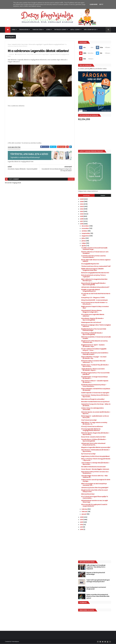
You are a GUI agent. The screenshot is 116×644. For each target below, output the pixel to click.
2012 (82, 525)
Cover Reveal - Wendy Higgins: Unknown (95, 469)
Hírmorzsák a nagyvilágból (36, 44)
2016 (82, 224)
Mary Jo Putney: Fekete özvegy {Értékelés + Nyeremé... (96, 460)
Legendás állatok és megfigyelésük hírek (54, 44)
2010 (82, 529)
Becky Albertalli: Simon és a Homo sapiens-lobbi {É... (96, 261)
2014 (82, 520)
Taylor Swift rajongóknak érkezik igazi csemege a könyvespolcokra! (98, 581)
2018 (82, 219)
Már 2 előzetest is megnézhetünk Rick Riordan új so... (94, 280)
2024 (82, 204)
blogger (71, 179)
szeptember (86, 233)
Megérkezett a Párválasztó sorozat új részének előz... (94, 342)
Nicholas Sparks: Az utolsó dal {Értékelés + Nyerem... (96, 413)
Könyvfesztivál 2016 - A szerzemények (94, 300)
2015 (82, 517)
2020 (82, 214)
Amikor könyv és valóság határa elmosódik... (92, 409)
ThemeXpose (15, 642)
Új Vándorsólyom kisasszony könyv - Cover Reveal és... (94, 385)
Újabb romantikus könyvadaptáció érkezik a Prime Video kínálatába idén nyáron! (98, 596)
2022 (82, 209)
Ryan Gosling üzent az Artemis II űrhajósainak (96, 588)
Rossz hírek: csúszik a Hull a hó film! (93, 437)
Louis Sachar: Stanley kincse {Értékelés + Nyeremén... (95, 396)
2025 (82, 202)
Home (9, 44)
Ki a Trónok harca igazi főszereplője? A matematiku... (95, 497)
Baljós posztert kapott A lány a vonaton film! (95, 307)
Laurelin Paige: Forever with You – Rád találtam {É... (94, 476)
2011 (82, 527)
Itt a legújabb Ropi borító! (90, 264)
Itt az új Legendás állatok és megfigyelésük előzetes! (91, 430)
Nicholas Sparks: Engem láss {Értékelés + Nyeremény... (95, 434)
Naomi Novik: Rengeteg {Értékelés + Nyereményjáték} (94, 284)
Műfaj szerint (75, 30)
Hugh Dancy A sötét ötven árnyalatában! (96, 456)
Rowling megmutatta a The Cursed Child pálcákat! (95, 374)
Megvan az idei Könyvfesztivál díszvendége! (96, 573)
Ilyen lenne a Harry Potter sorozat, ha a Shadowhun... (95, 472)
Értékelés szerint (60, 30)
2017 (82, 221)
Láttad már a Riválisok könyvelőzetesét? (95, 287)
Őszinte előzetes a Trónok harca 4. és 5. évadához (95, 253)
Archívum (86, 196)
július (84, 238)
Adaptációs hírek (16, 44)
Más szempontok (90, 30)
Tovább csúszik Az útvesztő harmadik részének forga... (94, 249)
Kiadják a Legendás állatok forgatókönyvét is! (91, 290)
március (85, 509)
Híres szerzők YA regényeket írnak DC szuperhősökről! (94, 505)
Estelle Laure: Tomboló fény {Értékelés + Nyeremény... (95, 366)
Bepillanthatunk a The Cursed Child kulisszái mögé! (94, 330)
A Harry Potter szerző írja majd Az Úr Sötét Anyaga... (96, 480)
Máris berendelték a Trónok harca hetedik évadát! (96, 338)
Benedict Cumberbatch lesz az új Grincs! (95, 402)
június (84, 241)
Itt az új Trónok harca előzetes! (92, 426)
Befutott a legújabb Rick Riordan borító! (95, 273)
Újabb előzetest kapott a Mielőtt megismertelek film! (92, 269)
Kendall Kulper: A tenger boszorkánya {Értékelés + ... (94, 378)
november (85, 228)
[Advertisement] (95, 135)
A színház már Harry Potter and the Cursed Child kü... (93, 257)
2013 (82, 522)
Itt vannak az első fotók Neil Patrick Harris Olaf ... (96, 294)
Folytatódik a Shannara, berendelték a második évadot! (95, 354)
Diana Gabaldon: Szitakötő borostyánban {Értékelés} (96, 389)
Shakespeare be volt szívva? (91, 322)
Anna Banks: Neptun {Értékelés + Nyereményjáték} (93, 319)
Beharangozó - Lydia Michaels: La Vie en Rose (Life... (95, 417)
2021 (82, 211)
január (84, 514)
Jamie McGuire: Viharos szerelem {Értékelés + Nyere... (93, 370)
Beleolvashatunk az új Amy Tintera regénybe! (93, 276)
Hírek (14, 30)
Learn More (94, 4)
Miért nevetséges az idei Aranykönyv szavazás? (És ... (94, 484)
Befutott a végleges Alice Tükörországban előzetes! (96, 326)
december (85, 226)
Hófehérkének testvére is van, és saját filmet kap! (95, 501)
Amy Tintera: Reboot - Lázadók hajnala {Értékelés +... (95, 381)
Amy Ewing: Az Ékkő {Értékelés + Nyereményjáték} (92, 334)
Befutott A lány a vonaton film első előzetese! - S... (93, 362)
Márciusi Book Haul (88, 494)
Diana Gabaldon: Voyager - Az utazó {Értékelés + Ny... (94, 358)
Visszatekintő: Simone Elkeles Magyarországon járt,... (91, 311)
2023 (82, 206)
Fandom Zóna (37, 30)
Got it (101, 4)
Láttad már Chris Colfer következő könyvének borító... (93, 444)
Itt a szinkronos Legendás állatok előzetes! (93, 315)
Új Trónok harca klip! (88, 454)
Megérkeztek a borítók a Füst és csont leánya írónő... (95, 491)
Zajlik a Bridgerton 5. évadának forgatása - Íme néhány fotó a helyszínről (96, 567)
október (85, 231)
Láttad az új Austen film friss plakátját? (95, 488)
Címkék (103, 196)
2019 (82, 216)
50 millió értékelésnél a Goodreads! (94, 467)
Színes (48, 30)
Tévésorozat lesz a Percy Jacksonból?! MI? (96, 266)
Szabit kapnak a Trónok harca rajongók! (95, 393)
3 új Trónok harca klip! (89, 420)
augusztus (85, 236)
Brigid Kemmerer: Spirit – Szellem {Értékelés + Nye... (93, 346)
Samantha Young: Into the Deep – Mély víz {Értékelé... (96, 405)
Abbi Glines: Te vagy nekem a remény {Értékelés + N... (94, 423)
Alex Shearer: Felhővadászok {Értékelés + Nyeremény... (95, 451)
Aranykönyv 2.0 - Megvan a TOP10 (93, 298)
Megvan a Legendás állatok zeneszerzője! (96, 447)
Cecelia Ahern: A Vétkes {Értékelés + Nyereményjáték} (94, 440)
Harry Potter (25, 44)
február (85, 512)
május (84, 243)
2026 (82, 199)
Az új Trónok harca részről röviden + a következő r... (94, 303)
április (84, 246)
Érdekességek (24, 30)
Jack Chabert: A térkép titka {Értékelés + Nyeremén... (95, 463)
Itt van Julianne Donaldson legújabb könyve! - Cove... (94, 350)
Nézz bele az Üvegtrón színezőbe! (93, 399)
